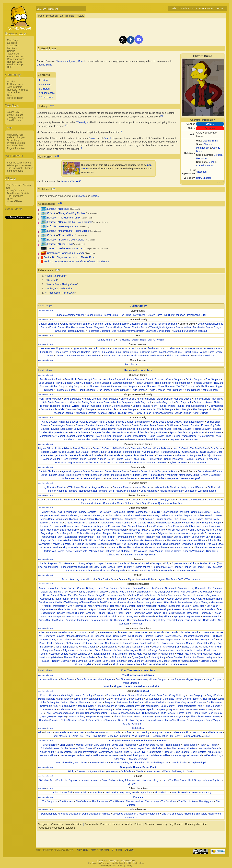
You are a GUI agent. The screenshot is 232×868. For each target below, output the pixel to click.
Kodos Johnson (144, 780)
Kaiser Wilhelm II (163, 664)
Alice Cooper (112, 640)
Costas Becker (141, 632)
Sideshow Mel (215, 732)
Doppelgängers (49, 814)
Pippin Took (119, 664)
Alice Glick (119, 699)
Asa (60, 512)
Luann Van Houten (175, 720)
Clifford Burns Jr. (154, 348)
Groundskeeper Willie (157, 755)
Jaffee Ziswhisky (212, 755)
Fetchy (203, 563)
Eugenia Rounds (141, 406)
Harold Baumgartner (138, 512)
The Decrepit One (162, 592)
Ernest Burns (61, 352)
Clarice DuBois (128, 399)
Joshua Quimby (157, 657)
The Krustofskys (134, 801)
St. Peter (116, 657)
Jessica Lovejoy (86, 706)
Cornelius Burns (205, 166)
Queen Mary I (151, 654)
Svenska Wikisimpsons (19, 163)
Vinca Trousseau (198, 463)
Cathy (73, 592)
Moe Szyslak (137, 720)
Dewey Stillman (143, 413)
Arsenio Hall (207, 647)
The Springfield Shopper (20, 168)
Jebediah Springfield (109, 544)
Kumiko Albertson (49, 695)
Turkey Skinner (164, 617)
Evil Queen (80, 595)
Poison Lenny (144, 602)
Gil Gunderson (153, 699)
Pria (202, 710)
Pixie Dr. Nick (65, 609)
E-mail (161, 745)
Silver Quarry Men (129, 617)
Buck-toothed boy (120, 763)
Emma (122, 579)
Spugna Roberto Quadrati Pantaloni (76, 613)
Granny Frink (56, 523)
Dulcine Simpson (194, 379)
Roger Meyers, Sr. (50, 533)
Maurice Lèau (147, 455)
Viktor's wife (81, 551)
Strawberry (110, 720)
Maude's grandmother (171, 491)
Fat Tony (131, 784)
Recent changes (16, 59)
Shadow (151, 340)
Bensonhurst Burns (101, 324)
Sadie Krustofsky (69, 530)
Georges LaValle (58, 455)
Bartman (135, 679)
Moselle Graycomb (163, 402)
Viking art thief (97, 551)
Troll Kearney (71, 602)
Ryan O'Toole (98, 609)
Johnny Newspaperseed (190, 533)
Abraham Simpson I (115, 379)
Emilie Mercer (215, 530)
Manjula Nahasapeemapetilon (92, 713)
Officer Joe (134, 599)
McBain (206, 736)
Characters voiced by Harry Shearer (164, 824)
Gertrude (151, 595)
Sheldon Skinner (197, 540)
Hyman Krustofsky (211, 526)
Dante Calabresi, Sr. (95, 515)
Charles (82, 196)
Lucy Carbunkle (198, 588)
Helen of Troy (95, 599)
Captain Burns (140, 588)
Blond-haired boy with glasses (72, 763)
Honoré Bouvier (139, 432)
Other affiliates (15, 201)
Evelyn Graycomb (210, 475)
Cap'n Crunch (144, 592)
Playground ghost (125, 537)
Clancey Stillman (107, 413)
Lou (56, 706)
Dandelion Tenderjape (77, 620)
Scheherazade (124, 540)
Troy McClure (198, 732)
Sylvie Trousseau (178, 463)
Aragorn (51, 632)
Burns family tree (70, 181)
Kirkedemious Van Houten (207, 547)
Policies (11, 82)
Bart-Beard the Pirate (51, 379)
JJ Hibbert (212, 745)
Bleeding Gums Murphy (99, 533)
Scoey (67, 617)
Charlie (199, 515)
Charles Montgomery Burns (70, 61)
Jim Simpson (92, 386)
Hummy (128, 567)
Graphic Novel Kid (74, 523)
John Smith (214, 540)
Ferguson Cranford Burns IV (85, 352)
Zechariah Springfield (194, 544)
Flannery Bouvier (182, 429)
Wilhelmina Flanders (79, 487)
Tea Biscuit (58, 620)
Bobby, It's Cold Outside (72, 240)
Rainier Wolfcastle (192, 736)
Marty (50, 732)
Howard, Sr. (47, 526)
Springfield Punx (16, 191)
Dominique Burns (193, 348)
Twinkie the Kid (193, 620)
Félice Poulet (139, 459)
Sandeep (210, 710)
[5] (80, 180)
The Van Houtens (188, 801)
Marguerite (134, 530)
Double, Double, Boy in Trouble (76, 222)
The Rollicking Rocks (174, 613)
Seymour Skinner (48, 755)
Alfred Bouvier (49, 422)
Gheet (177, 710)
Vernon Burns (207, 352)
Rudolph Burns (122, 327)
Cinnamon (110, 563)
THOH (51, 248)
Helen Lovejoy (68, 706)
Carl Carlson (127, 771)
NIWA (10, 199)
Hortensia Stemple (106, 409)
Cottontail (144, 563)
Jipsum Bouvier (178, 432)
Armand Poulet (106, 459)
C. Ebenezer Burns (101, 636)
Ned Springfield (130, 544)
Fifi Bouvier (143, 429)
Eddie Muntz (65, 709)
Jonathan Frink (97, 699)
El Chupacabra (73, 643)
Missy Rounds (216, 406)
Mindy (65, 533)
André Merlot (181, 455)
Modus (220, 500)
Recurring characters (196, 814)
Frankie (43, 523)
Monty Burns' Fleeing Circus (74, 231)
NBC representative (145, 533)
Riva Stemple (199, 409)
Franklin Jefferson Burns (79, 327)
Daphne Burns (210, 141)
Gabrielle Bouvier (79, 432)
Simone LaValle (112, 455)
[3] (121, 131)
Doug (209, 695)
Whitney (216, 717)
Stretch (216, 617)
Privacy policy (82, 850)
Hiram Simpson (163, 383)
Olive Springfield (172, 544)
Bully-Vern (125, 588)
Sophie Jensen (69, 748)
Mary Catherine (173, 636)
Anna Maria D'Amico (67, 519)
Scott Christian (114, 732)
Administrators (15, 87)
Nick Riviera (120, 717)
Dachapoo (157, 563)
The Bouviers (66, 801)
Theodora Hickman (60, 406)
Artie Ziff (136, 724)
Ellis (176, 519)
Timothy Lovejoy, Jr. (107, 706)
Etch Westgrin (140, 551)
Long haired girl (198, 763)
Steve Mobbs (77, 533)
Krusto (208, 650)
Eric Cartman (215, 588)
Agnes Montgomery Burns (75, 324)
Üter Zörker (120, 759)
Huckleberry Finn (118, 595)
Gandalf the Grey (206, 643)
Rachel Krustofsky (48, 530)
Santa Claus (96, 793)
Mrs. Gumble (139, 523)
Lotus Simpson (130, 386)
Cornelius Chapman (183, 515)
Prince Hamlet (79, 599)
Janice (57, 650)
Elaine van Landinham (178, 356)
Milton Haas (164, 523)
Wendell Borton (84, 745)
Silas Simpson (104, 390)
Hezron (176, 523)
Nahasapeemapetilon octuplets (149, 709)
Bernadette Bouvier (194, 422)
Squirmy (146, 570)
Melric (43, 657)
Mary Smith (44, 544)
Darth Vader (210, 620)
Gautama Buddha (200, 512)
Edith (50, 643)
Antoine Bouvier (89, 422)
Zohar (152, 555)
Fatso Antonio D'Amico (92, 519)
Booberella (60, 732)
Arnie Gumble (123, 523)
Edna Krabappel (149, 491)
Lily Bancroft (71, 512)
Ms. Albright (67, 695)
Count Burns (120, 636)
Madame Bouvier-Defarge (106, 440)
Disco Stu (123, 720)
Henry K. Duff (208, 640)
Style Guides (14, 92)
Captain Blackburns (49, 324)
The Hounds (124, 340)
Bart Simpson (123, 679)
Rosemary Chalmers (159, 515)
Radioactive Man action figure (200, 657)
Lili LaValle (96, 455)
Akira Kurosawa (196, 702)
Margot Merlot (197, 455)
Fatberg (88, 643)
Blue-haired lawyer (116, 695)
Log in (219, 8)
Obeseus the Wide (113, 503)
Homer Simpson (182, 383)
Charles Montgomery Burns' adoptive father (79, 356)
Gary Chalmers (102, 745)
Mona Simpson (166, 386)
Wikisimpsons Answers (19, 165)
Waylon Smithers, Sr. (63, 544)
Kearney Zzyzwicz (138, 759)
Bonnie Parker (88, 657)
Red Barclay (104, 512)
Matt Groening (142, 732)
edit (52, 106)
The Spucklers (169, 801)
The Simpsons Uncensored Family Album (73, 257)
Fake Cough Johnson (133, 526)
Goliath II (156, 647)
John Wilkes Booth (189, 632)
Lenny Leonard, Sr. (80, 654)
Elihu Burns (46, 352)
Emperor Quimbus (158, 503)
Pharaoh (176, 609)
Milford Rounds (176, 406)
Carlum (111, 500)
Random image (15, 64)
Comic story (53, 253)
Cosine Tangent (68, 755)
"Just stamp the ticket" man (130, 702)
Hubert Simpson (60, 386)
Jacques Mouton (52, 459)
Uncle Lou (193, 440)
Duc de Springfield (86, 544)
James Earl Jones (156, 526)
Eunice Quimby (182, 537)
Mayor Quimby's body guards (53, 717)
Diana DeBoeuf (162, 448)
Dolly (167, 563)
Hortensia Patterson (137, 356)
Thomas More (71, 657)
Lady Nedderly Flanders (166, 487)
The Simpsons (50, 801)
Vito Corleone (127, 592)
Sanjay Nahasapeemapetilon (125, 713)
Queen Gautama (108, 647)
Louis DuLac (114, 452)
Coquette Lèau (177, 440)
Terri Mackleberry (176, 748)
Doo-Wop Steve (215, 544)
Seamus (65, 661)
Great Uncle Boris (74, 379)
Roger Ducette (164, 519)
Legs (157, 780)
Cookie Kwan (214, 702)
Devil (107, 793)
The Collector (65, 640)
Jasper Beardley (84, 695)
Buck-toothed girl (140, 763)
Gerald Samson (143, 717)
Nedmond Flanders (67, 491)
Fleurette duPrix (131, 452)
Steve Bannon (107, 632)
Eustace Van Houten (181, 547)
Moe (90, 606)
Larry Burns (139, 315)
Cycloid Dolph (205, 592)
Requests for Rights (18, 90)
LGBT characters (91, 814)
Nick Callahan (115, 515)
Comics (11, 51)
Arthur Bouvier (106, 422)
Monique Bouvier (122, 436)
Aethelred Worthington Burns (56, 348)
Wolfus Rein (176, 503)
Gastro (57, 647)
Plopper (118, 686)
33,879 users (14, 120)
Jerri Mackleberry (150, 706)
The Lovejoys (152, 801)
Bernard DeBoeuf (102, 448)
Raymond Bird (56, 563)
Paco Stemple (183, 409)
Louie (164, 780)
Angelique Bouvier (68, 422)
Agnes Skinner (161, 717)
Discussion (52, 16)
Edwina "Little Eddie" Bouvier (66, 429)
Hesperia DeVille (48, 452)
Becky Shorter (198, 752)
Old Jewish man (150, 713)
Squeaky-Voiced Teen (91, 720)
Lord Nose (190, 491)
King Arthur (53, 588)
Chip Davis (131, 519)
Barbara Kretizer (77, 331)
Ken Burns (125, 315)
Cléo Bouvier (123, 425)
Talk (174, 8)
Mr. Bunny (80, 563)
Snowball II (85, 570)
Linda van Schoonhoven (155, 547)
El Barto (144, 679)
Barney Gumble (190, 647)
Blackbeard (171, 632)
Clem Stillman (125, 413)
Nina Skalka (214, 752)
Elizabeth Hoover (50, 748)
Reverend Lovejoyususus (191, 500)
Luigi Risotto (105, 717)
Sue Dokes (193, 640)
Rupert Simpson (86, 390)
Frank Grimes (107, 523)
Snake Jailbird (109, 780)
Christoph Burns (135, 348)
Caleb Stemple (67, 409)
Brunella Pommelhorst (85, 752)
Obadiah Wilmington (193, 551)
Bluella (69, 563)
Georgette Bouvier (100, 432)
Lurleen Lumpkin (180, 732)
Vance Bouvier (190, 436)
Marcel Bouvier (47, 436)
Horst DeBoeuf (180, 448)
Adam (42, 588)
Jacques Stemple (127, 409)
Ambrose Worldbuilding (134, 555)
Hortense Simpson (202, 383)
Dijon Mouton (214, 455)
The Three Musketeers (139, 620)
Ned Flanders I (113, 643)
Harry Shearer (204, 178)
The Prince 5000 (175, 579)
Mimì (70, 606)
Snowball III (99, 570)
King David (135, 640)
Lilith (165, 602)
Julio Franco (80, 699)
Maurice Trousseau (135, 463)
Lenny (132, 602)
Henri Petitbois (70, 459)
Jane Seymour (79, 661)
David (113, 579)
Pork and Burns (67, 235)
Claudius (113, 592)
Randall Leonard (101, 654)
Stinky (155, 570)
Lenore (157, 602)
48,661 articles (15, 112)
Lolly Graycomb (143, 402)
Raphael (92, 717)
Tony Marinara (119, 654)
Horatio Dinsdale (92, 399)
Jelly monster (70, 650)
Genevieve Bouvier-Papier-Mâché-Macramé (144, 440)
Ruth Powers (168, 713)
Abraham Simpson (104, 679)
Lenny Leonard (153, 771)
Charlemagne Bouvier (62, 425)
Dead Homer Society (18, 193)
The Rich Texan (178, 780)
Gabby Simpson (82, 383)
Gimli (147, 647)
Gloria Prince (200, 713)
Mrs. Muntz (80, 709)
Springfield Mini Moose (157, 661)
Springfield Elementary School (126, 741)
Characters (13, 46)
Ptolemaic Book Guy (136, 503)
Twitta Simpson (157, 390)
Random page (15, 62)
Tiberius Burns (140, 327)
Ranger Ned (198, 606)
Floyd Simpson (64, 383)
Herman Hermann (90, 780)
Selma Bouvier (84, 679)
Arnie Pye (78, 736)
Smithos (121, 661)
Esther (199, 519)
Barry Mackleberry (129, 706)
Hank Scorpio (195, 780)
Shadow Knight (109, 617)
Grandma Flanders (123, 487)
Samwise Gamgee (185, 643)
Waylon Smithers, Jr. (174, 771)
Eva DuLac (216, 448)
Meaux (47, 606)
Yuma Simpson (192, 390)
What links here (15, 135)
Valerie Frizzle (137, 595)
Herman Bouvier (121, 432)
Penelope (165, 609)
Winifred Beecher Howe (67, 526)
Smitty (190, 771)
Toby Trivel (146, 664)
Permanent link (15, 146)
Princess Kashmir (155, 702)
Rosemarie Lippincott (99, 331)
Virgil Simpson (175, 390)
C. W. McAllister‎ (157, 530)
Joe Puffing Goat (86, 402)
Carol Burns (118, 348)
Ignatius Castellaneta (135, 515)
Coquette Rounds (100, 406)
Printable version (16, 143)
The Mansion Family (70, 218)
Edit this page (67, 16)
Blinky (71, 771)
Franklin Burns (74, 475)
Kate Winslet (181, 664)
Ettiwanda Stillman (163, 413)
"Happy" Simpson (144, 383)
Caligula (159, 636)
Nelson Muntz (47, 752)
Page (41, 16)
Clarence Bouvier (85, 425)
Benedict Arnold (66, 632)
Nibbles (177, 567)
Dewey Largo (136, 748)
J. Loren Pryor (139, 752)
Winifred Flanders (207, 491)
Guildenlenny (47, 599)
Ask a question (15, 56)
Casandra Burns (138, 324)
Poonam (195, 710)
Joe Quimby (216, 713)
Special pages (15, 140)
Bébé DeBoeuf (121, 448)
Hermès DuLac (98, 452)
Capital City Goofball (62, 793)
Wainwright (82, 122)
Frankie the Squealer (67, 780)
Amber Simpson (135, 379)
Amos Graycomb (106, 402)
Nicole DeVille (67, 452)
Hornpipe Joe (86, 650)
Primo (140, 537)
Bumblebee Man (95, 732)
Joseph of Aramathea (178, 599)
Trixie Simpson (139, 390)
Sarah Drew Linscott (114, 356)
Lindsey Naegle (123, 709)
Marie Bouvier (104, 436)
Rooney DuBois (202, 399)
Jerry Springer (135, 661)
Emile (191, 519)
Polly (208, 567)
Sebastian (94, 617)
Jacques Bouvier (159, 432)
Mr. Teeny (175, 736)
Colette (78, 640)
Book (47, 257)
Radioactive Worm (142, 613)
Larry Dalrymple (114, 519)
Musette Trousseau (157, 463)
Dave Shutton (99, 736)
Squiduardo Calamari (176, 588)
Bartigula (82, 500)
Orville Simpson (206, 386)
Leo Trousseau (115, 463)
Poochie (199, 609)
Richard (168, 752)
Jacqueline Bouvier (48, 679)
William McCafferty (177, 530)
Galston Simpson (102, 383)
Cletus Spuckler (69, 720)
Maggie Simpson (195, 679)
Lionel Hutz (97, 702)
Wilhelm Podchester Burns (198, 327)
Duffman (128, 732)
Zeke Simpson (210, 390)
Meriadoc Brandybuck (77, 636)
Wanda (122, 755)
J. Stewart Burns (149, 352)
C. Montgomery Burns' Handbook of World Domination (80, 261)
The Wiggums (206, 801)
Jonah (145, 599)
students (162, 741)
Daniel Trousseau (173, 459)
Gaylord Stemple (86, 409)
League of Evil (87, 530)
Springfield (143, 691)
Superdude (166, 570)
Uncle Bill (155, 512)
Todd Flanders (190, 745)
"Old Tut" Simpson (186, 386)
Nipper (143, 340)
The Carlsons (83, 801)
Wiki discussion (15, 98)
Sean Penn (103, 657)
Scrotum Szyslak (209, 661)
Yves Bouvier (83, 440)
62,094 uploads (15, 115)
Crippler (135, 340)
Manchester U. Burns (170, 352)
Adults (129, 824)
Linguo (160, 579)
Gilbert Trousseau (95, 463)
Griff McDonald (197, 530)
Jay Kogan (131, 650)
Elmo (183, 519)
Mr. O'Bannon (81, 609)
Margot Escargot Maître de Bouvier (76, 436)
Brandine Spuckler (49, 720)
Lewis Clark (118, 745)
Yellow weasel (194, 755)
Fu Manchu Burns (112, 352)
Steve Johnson (103, 650)
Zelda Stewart (157, 356)
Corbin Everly (212, 519)
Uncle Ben (102, 588)
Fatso (91, 595)
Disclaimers (117, 850)
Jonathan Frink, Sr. (150, 643)
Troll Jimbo (110, 599)
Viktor (69, 551)
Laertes (122, 602)
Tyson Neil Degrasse (185, 592)
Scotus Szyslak (190, 661)
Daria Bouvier (157, 425)
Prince (126, 657)
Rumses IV (206, 613)
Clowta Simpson (175, 379)
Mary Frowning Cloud (50, 399)
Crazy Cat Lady (177, 695)
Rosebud (202, 172)
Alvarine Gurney (150, 452)
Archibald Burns (101, 348)
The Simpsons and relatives (138, 675)
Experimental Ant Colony (185, 563)
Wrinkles (192, 570)
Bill (40, 732)
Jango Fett (102, 595)
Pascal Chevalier (82, 448)
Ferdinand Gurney (171, 452)
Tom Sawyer (55, 617)
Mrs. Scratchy (79, 617)
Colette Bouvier (140, 425)
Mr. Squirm (133, 570)
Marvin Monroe (48, 709)
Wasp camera (193, 579)
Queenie (218, 567)
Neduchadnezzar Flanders (93, 491)
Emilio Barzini (68, 588)
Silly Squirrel (147, 617)
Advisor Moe (101, 606)
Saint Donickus (146, 519)
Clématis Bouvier (105, 425)
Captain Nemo (48, 609)
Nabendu (185, 710)
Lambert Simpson (110, 386)
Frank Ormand (48, 537)
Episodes (12, 43)
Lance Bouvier (214, 432)
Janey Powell (106, 752)
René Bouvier (157, 436)
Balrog (94, 632)
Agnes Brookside (82, 348)
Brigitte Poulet (123, 459)
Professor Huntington (93, 526)
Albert (45, 512)
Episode (51, 209)
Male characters (74, 824)
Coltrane (133, 563)
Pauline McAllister (162, 567)
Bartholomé (119, 512)
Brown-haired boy (99, 763)
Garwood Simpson (123, 383)
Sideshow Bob (47, 780)
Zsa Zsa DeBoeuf (199, 448)
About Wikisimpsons (100, 850)
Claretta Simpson (155, 379)
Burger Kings (66, 244)
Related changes (16, 137)
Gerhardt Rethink (73, 540)
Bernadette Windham (203, 356)
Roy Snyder (177, 717)
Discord (11, 95)
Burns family (138, 306)
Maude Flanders (143, 487)
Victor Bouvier (207, 436)
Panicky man (86, 537)
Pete (97, 537)
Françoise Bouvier (59, 432)
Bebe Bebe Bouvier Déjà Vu (167, 422)
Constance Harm (172, 699)
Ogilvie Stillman (183, 413)
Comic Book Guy (158, 695)
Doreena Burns (212, 348)
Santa (92, 138)
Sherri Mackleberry (155, 748)
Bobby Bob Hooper (212, 523)
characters (138, 670)
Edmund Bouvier (190, 425)
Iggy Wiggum (156, 551)
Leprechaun (146, 793)
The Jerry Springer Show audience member (162, 650)
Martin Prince (122, 752)
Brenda (114, 588)
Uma (42, 713)
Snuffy (110, 570)
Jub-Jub (107, 686)
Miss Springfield (140, 736)
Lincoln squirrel (143, 567)
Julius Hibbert (208, 699)
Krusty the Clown (161, 732)
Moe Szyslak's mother (93, 547)
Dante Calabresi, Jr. (71, 515)
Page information (16, 148)
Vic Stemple (215, 409)
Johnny (116, 526)
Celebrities (138, 728)
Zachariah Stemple (64, 413)
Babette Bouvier (124, 422)
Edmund (59, 643)
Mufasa (162, 606)
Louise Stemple (147, 409)
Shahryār (138, 540)
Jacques (47, 650)
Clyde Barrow (124, 632)
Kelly (189, 650)
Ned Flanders (64, 699)
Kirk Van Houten (154, 720)
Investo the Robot (145, 579)
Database (131, 745)
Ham (202, 745)
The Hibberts (117, 801)
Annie (43, 563)
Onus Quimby (175, 657)
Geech (111, 567)
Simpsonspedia (15, 171)
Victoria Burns (155, 315)
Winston (160, 340)
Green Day (92, 523)
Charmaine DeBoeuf (141, 448)
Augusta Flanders (101, 487)
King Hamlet (63, 599)
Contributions (186, 8)
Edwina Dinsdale (72, 399)
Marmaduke (217, 602)
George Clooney (47, 640)
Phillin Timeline (132, 547)
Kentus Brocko (97, 500)
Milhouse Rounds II (196, 406)
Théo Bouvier (173, 436)
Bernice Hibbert (191, 699)
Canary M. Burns (106, 340)
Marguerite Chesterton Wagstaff (190, 331)
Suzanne (175, 661)
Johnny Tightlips (213, 780)
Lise (99, 530)
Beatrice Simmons (155, 540)
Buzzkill (91, 579)
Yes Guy (125, 724)
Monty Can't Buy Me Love (73, 213)
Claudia (122, 563)
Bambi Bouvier (143, 422)
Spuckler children (195, 717)
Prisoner (149, 537)
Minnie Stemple (165, 409)
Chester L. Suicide (51, 547)
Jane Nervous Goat (65, 402)
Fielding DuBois (147, 399)
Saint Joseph (158, 599)
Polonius (188, 609)
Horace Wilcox (173, 551)
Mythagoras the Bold (179, 606)
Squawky (121, 570)
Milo (200, 706)
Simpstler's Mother (176, 540)
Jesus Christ (48, 519)
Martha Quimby (77, 717)
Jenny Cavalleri (87, 592)
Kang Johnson (126, 780)
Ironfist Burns (111, 315)
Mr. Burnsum (135, 636)
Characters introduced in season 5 (57, 828)
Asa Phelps (108, 537)
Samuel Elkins (58, 595)
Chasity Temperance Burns (163, 324)
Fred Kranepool (108, 602)
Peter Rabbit (124, 613)
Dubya (208, 717)
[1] (162, 116)
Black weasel (67, 745)
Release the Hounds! (73, 253)
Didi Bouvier (173, 425)
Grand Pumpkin (171, 647)
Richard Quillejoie (106, 613)
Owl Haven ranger (68, 537)
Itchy (129, 793)
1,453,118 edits (15, 118)
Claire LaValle (207, 452)
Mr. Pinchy (198, 567)
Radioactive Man (191, 793)
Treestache (133, 664)
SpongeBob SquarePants (187, 617)
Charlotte (102, 592)
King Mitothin (55, 657)
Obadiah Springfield (150, 544)
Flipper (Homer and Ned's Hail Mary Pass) (84, 567)
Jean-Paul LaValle (79, 455)
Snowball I (71, 570)
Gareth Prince (184, 713)
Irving (218, 647)
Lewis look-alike (179, 763)
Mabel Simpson (148, 386)
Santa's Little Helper (135, 686)
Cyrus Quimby (139, 657)
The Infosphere (15, 196)
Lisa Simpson (177, 679)
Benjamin (99, 695)
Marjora (210, 500)
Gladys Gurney (190, 452)
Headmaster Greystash (205, 595)
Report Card (155, 752)
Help (10, 67)
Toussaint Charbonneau (196, 636)
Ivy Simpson (77, 386)
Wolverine (180, 570)
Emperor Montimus (91, 503)
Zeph (212, 162)
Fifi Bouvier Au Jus (161, 429)
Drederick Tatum (159, 736)
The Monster (128, 606)
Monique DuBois (183, 399)
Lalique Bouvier (196, 432)
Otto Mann (193, 748)
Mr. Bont (184, 512)
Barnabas (70, 500)
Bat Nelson (212, 606)
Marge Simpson (214, 679)
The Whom (137, 624)
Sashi (218, 710)
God (135, 793)
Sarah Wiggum (213, 720)
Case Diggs (149, 640)
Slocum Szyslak (83, 664)
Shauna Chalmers (138, 695)
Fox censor (168, 643)
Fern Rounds (159, 406)
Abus (41, 500)
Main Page (13, 40)
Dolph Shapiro (181, 752)
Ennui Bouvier (91, 429)
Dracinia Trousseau (195, 459)
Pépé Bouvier (140, 436)
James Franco (130, 643)
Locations (12, 48)
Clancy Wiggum (195, 720)
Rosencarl (192, 613)
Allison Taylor (85, 755)
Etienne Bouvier (127, 429)
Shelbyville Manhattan (115, 530)
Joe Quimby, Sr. (200, 537)
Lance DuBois (164, 399)
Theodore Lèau (164, 455)
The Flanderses (100, 801)
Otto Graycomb (184, 402)
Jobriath (122, 599)
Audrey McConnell (210, 748)
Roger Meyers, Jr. (61, 736)
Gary (109, 699)
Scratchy (207, 793)
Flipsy (131, 579)
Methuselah (59, 606)
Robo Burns (131, 364)
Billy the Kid (156, 632)
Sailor (102, 540)
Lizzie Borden (208, 632)
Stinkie (206, 617)
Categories (44, 824)
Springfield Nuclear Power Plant (138, 767)
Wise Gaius (123, 500)
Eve (70, 595)
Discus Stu (44, 620)
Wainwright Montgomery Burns (165, 327)
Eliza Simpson (213, 379)
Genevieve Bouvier (54, 636)
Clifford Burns (188, 324)
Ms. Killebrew (192, 526)
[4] (81, 148)
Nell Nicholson (64, 752)
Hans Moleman (212, 706)
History (80, 16)
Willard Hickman (81, 406)
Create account (205, 8)
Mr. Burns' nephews (175, 315)
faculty (148, 741)
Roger (157, 613)
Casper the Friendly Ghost (54, 592)
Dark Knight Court (69, 226)
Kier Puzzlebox (164, 537)
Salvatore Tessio (99, 620)
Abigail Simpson (94, 379)
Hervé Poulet (155, 459)
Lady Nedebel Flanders (193, 487)
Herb (120, 567)
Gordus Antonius (54, 500)
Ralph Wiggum (136, 755)
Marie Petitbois (88, 459)
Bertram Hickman (203, 402)
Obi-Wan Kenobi (89, 602)
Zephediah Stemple (86, 413)
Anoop (170, 710)
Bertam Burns (120, 324)
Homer (185, 523)
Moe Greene (184, 595)
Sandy (111, 540)
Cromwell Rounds (121, 406)
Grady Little (46, 706)
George (95, 196)
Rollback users (15, 84)
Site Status (130, 850)
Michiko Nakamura (123, 533)
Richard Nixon (162, 793)
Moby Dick (80, 606)
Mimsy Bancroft (87, 512)
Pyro (87, 736)
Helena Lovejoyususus (164, 500)
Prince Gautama (89, 647)
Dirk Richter (91, 540)
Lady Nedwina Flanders (54, 487)
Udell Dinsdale (111, 399)
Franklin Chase (213, 515)
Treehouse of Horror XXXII (71, 248)
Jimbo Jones (86, 748)
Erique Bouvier (109, 429)
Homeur (195, 523)
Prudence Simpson (66, 390)
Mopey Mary (136, 654)
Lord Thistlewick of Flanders (124, 491)
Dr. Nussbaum (212, 533)
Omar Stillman (201, 413)
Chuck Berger (50, 745)
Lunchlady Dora (147, 745)
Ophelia (136, 609)
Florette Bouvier (201, 429)
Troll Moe (115, 606)
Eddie (217, 695)
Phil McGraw (205, 654)
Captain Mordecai (146, 606)
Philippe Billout (63, 448)
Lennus (135, 500)
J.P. (108, 526)
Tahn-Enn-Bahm (102, 664)
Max (144, 530)
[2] (66, 125)
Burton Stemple (49, 409)
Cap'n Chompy (95, 563)
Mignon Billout (45, 448)
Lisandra (145, 500)
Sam (131, 717)
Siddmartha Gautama (130, 647)
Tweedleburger (175, 620)
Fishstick (98, 643)
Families (138, 797)
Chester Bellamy (86, 588)
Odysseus (112, 609)
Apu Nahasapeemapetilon (60, 713)
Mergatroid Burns (103, 327)
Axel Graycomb (125, 402)
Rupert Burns (191, 352)
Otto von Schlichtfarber (118, 551)
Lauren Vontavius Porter (131, 331)
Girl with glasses (160, 763)
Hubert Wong (178, 755)
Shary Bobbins (170, 512)
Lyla (114, 331)
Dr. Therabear (117, 620)
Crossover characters (148, 814)
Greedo (172, 595)
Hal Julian (118, 650)
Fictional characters (70, 814)
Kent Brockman (76, 732)
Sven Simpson (122, 390)
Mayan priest (168, 654)
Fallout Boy (118, 793)
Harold (152, 523)
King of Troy (159, 620)
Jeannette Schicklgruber (159, 331)
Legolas (55, 654)
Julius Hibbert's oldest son (75, 702)
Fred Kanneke (175, 526)
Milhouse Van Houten (105, 755)
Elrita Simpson (46, 383)
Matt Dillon (180, 640)
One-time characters (172, 814)
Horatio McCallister (186, 706)
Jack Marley (167, 706)
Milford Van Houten (54, 551)
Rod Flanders (173, 745)
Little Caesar (156, 588)
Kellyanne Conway (94, 640)
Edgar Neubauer (166, 533)
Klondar (198, 650)
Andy (53, 512)
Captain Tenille (114, 547)
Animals (106, 814)
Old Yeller (124, 609)
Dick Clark (103, 579)
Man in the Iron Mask (181, 602)
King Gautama (71, 647)
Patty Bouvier (68, 679)
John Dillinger (165, 640)
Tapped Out (13, 54)
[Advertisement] (19, 270)
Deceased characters (138, 370)
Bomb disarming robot (74, 579)
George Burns (130, 352)
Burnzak (148, 636)
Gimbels (108, 138)
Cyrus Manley (201, 602)
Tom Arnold (82, 632)
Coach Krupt (120, 748)
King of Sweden (71, 547)
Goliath (162, 595)
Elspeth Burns (57, 327)
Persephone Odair (197, 315)
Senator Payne (150, 609)
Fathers (138, 824)
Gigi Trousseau (76, 463)
